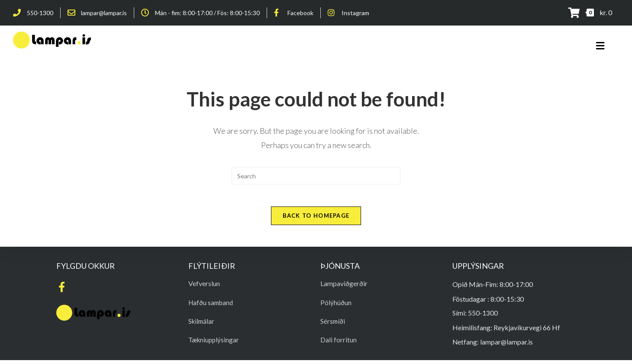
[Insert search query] (316, 176)
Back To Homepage (316, 219)
